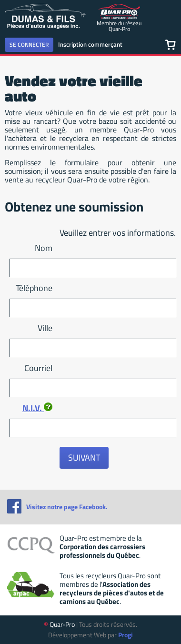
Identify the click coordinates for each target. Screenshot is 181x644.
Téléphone (34, 288)
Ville (45, 328)
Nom (44, 248)
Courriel (38, 368)
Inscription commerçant (90, 44)
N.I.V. (37, 408)
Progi (126, 635)
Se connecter (29, 45)
